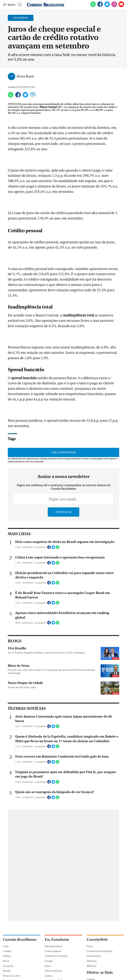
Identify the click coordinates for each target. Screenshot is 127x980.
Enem (48, 966)
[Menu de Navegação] (9, 5)
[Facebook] (100, 6)
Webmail (91, 966)
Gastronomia (94, 956)
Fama (90, 946)
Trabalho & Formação (56, 956)
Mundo (7, 971)
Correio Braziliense (20, 940)
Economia (8, 966)
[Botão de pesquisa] (19, 5)
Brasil (6, 961)
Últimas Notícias (53, 971)
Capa (6, 946)
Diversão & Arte (12, 976)
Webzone (92, 961)
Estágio (49, 961)
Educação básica (53, 946)
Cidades (7, 951)
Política (7, 956)
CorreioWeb (97, 940)
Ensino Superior (53, 951)
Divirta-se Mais (100, 973)
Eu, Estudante (57, 940)
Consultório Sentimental (100, 951)
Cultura (49, 976)
